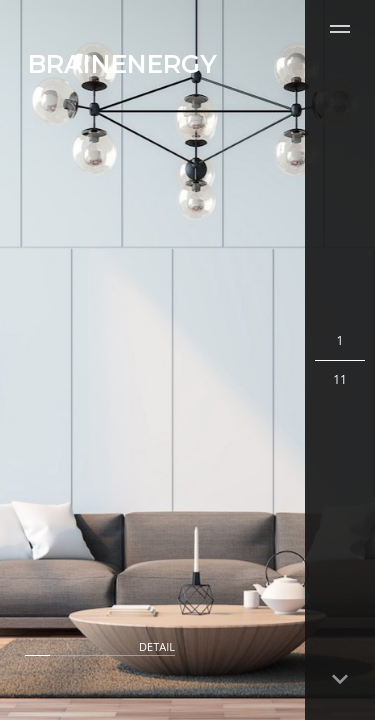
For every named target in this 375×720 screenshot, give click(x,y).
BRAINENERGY (122, 64)
